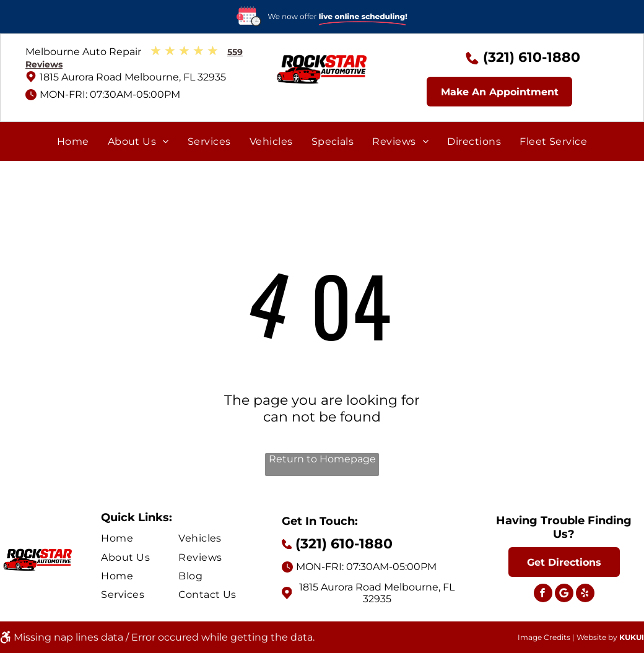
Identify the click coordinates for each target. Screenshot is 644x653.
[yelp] (585, 595)
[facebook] (543, 595)
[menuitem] (73, 141)
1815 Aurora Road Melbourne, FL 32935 (133, 77)
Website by (597, 637)
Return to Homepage (322, 459)
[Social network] (564, 595)
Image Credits (544, 637)
